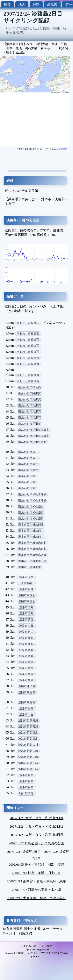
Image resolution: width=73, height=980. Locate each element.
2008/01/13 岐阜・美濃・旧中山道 (37, 873)
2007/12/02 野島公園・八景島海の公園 (37, 843)
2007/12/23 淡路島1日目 (24, 852)
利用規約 (63, 149)
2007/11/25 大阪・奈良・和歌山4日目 (36, 835)
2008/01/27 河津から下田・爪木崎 (37, 890)
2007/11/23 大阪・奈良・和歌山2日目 (36, 818)
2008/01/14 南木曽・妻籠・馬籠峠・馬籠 (36, 881)
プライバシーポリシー (37, 950)
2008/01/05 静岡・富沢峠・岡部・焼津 (37, 865)
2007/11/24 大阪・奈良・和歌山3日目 (36, 827)
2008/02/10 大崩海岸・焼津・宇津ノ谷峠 (36, 898)
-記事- (20, 52)
